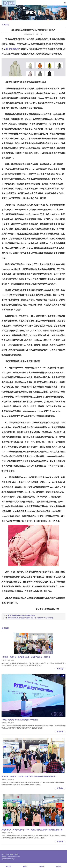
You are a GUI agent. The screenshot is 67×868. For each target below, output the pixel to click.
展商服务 (25, 866)
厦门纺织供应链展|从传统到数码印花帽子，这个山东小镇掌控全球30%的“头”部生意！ (31, 618)
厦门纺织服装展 (12, 49)
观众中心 (42, 866)
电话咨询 (59, 866)
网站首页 (8, 866)
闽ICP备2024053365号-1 (8, 859)
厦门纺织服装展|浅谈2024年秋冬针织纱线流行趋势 (22, 615)
